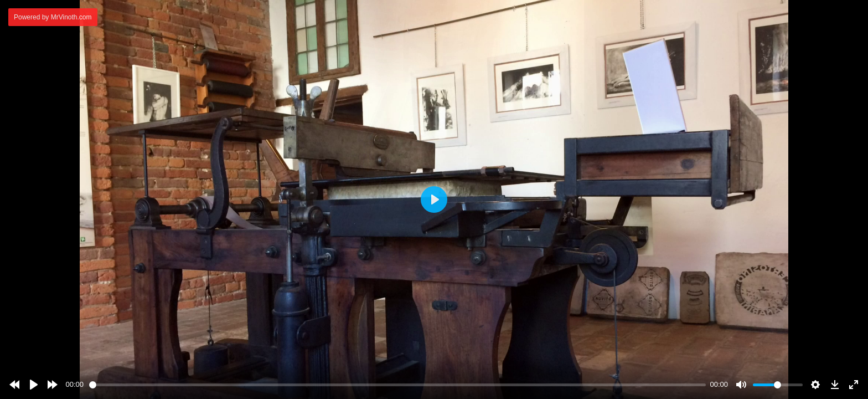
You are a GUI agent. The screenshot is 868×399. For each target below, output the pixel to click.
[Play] (34, 385)
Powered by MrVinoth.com (53, 17)
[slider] (397, 385)
